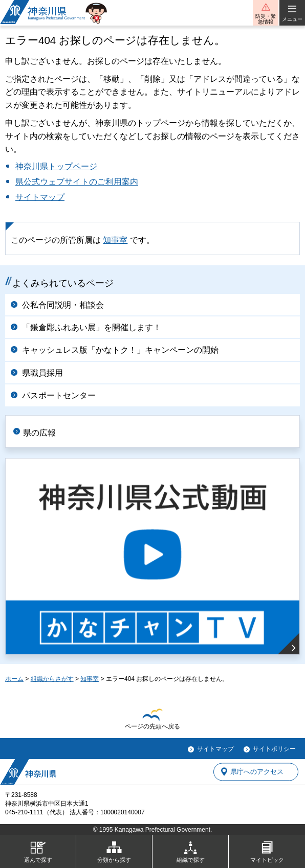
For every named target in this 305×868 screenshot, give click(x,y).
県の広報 (39, 433)
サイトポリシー (274, 749)
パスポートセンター (59, 395)
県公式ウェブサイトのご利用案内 (77, 182)
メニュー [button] (292, 19)
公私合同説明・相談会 (63, 305)
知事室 (115, 240)
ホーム (14, 679)
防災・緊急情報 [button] (266, 19)
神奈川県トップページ (56, 166)
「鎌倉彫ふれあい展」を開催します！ (92, 327)
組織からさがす (52, 679)
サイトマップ (40, 197)
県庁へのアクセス (257, 772)
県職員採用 (42, 373)
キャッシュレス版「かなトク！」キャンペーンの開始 (120, 350)
